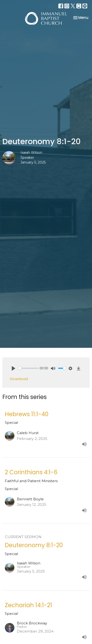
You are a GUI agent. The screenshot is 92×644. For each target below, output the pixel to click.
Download (19, 379)
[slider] (28, 368)
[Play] (13, 368)
